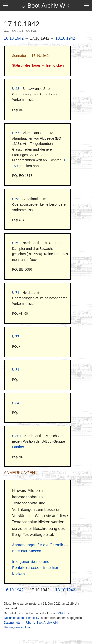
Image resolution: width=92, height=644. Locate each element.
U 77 (16, 337)
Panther (18, 447)
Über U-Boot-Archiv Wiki (42, 623)
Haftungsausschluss (17, 627)
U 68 (16, 199)
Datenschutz (12, 623)
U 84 (16, 403)
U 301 (17, 436)
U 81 (16, 370)
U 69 (16, 243)
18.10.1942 (65, 38)
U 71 (16, 293)
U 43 (16, 89)
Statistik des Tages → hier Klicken (38, 65)
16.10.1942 (14, 38)
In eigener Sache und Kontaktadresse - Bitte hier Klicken (35, 568)
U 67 (16, 133)
